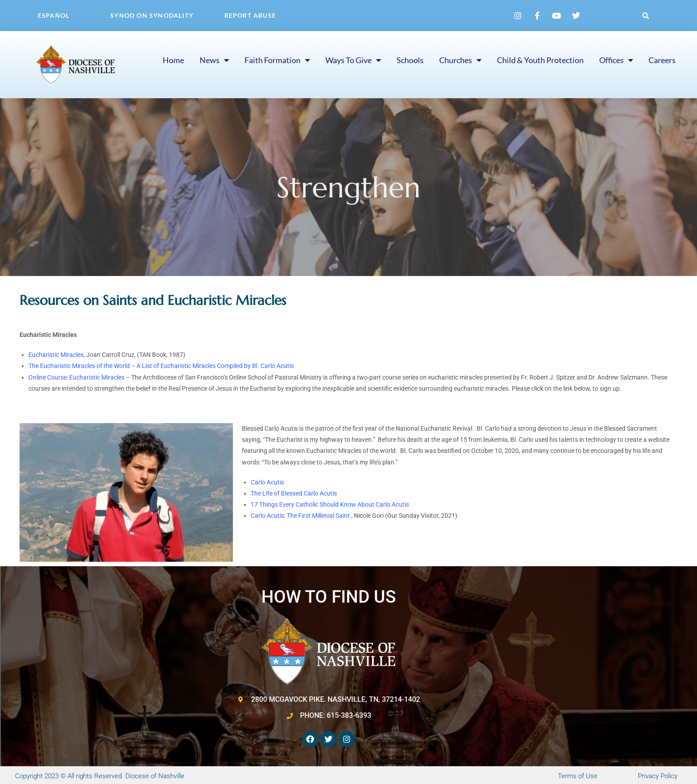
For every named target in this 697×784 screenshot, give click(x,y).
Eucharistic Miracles (56, 355)
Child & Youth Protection (540, 60)
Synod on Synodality (152, 15)
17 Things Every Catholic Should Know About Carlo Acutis (330, 504)
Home (173, 60)
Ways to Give (353, 60)
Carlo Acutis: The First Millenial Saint (301, 516)
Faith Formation (277, 60)
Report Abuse (250, 15)
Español (54, 15)
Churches (460, 60)
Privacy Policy (658, 776)
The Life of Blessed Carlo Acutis (294, 493)
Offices (616, 60)
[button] (646, 16)
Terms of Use (578, 776)
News (214, 60)
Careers (662, 60)
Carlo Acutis (267, 482)
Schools (410, 60)
